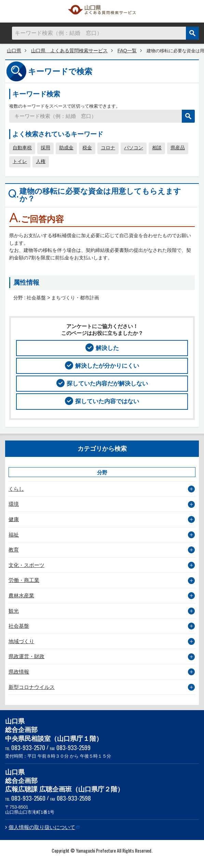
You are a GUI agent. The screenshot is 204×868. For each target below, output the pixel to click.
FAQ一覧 (127, 51)
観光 (14, 611)
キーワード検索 (36, 94)
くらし (16, 489)
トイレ (20, 161)
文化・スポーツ (26, 565)
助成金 (66, 148)
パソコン (134, 148)
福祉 (14, 535)
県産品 (178, 148)
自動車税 (22, 148)
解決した (107, 348)
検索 (192, 33)
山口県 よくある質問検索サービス (102, 11)
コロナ (108, 148)
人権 (41, 161)
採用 (45, 148)
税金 (87, 148)
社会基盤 (19, 626)
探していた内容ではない (107, 401)
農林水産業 (21, 595)
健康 (14, 519)
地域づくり (21, 641)
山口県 (14, 51)
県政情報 (19, 672)
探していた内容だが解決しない (107, 383)
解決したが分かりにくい (107, 366)
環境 (14, 504)
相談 (157, 148)
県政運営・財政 (26, 656)
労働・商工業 (24, 580)
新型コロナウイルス (32, 687)
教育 (14, 550)
